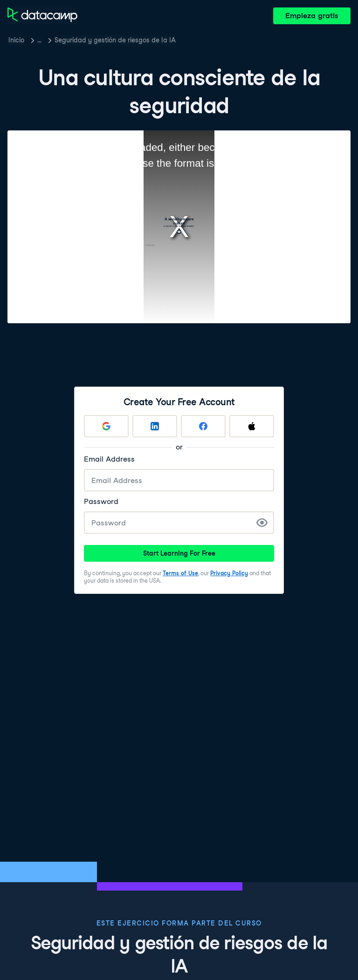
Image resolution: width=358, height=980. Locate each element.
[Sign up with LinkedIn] (155, 426)
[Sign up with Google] (106, 426)
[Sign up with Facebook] (203, 426)
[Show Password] (262, 523)
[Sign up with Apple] (252, 426)
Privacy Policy (229, 573)
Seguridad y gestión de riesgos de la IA (132, 40)
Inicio (16, 40)
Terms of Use (180, 573)
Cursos (48, 40)
